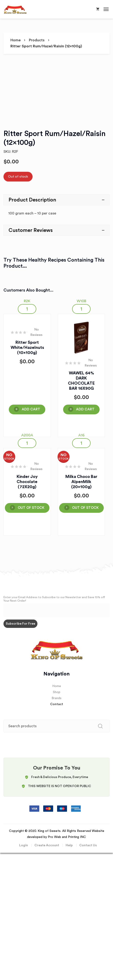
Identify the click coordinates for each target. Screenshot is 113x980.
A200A (27, 435)
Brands (56, 698)
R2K (27, 301)
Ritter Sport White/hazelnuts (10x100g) (27, 347)
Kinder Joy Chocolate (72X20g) (27, 482)
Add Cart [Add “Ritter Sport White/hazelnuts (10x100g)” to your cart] (31, 409)
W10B (81, 301)
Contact (57, 704)
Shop (57, 692)
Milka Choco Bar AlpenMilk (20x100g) (81, 482)
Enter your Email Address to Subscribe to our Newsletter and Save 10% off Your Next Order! (54, 599)
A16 (81, 435)
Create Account (47, 845)
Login (24, 845)
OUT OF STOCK (31, 508)
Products (37, 40)
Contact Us (88, 845)
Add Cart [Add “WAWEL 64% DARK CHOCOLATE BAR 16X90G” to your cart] (85, 409)
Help (69, 845)
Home (15, 40)
